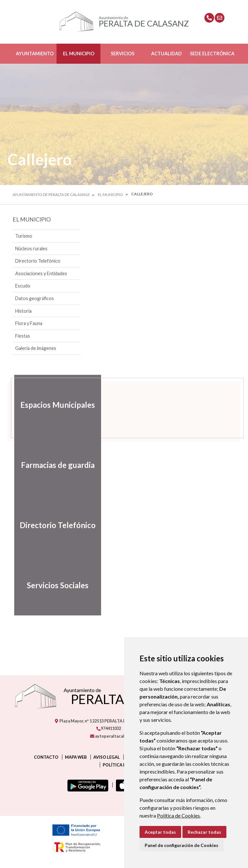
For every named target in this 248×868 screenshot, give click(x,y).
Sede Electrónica (212, 54)
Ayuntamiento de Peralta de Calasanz (51, 195)
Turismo (24, 236)
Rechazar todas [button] (204, 832)
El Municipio (79, 54)
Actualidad (166, 54)
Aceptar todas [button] (160, 832)
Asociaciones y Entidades (41, 273)
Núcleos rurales (31, 249)
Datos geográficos (35, 298)
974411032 (108, 728)
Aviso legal (107, 757)
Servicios (123, 54)
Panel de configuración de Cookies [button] (181, 845)
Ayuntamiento (35, 54)
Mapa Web (76, 757)
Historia (23, 311)
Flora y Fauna (29, 323)
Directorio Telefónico (38, 261)
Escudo (23, 286)
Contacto (46, 757)
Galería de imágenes (36, 348)
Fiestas (23, 336)
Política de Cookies (178, 815)
